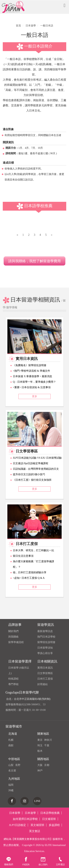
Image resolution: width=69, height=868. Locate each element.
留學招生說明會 (46, 642)
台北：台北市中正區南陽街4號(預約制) (28, 699)
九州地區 (14, 779)
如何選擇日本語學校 (25, 819)
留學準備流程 (16, 642)
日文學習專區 (45, 673)
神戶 (40, 771)
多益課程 (54, 825)
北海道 (13, 734)
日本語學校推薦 (50, 813)
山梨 (11, 765)
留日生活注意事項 (23, 556)
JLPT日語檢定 (18, 825)
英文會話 (35, 831)
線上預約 (43, 861)
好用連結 (43, 684)
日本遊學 (30, 813)
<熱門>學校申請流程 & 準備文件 (31, 371)
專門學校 (13, 684)
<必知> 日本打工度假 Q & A (29, 578)
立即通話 (60, 861)
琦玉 (40, 745)
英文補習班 (37, 825)
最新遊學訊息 (45, 631)
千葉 (47, 745)
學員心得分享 (45, 653)
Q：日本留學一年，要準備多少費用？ (34, 382)
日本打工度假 (45, 679)
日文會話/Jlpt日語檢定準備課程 (31, 463)
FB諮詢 (26, 861)
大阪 (40, 765)
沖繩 (11, 790)
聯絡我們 (9, 861)
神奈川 (48, 740)
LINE (37, 801)
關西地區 (43, 759)
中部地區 (14, 759)
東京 (40, 740)
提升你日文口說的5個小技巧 (29, 474)
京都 (47, 765)
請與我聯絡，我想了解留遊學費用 (34, 261)
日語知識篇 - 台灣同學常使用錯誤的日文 (36, 469)
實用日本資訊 (45, 668)
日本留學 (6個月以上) (19, 671)
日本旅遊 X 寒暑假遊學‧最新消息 (32, 376)
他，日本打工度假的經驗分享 (30, 572)
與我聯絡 (13, 637)
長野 (18, 765)
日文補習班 (49, 819)
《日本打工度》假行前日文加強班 (32, 480)
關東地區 (43, 734)
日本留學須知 (45, 648)
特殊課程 (13, 679)
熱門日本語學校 (46, 637)
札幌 (11, 740)
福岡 (11, 785)
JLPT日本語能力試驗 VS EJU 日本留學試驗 (37, 458)
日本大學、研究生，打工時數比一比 (33, 550)
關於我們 (13, 631)
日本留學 (15, 813)
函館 (11, 745)
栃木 (40, 751)
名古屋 (12, 771)
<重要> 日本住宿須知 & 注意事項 (32, 387)
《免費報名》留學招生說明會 (30, 365)
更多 (35, 396)
